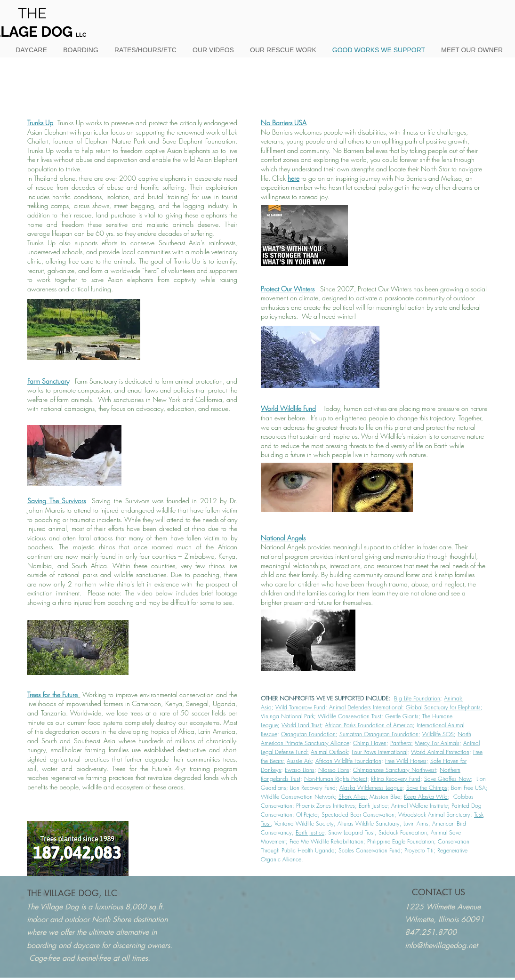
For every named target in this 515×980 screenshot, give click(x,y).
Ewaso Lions (300, 770)
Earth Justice (310, 832)
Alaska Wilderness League (371, 788)
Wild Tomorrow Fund (300, 707)
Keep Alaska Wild (426, 797)
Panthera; (402, 743)
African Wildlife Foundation (348, 761)
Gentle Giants (402, 716)
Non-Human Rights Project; (337, 779)
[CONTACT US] (439, 892)
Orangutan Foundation (308, 734)
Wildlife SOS (438, 734)
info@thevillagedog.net (441, 945)
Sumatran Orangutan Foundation (379, 734)
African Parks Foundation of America (369, 725)
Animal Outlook (329, 752)
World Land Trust (301, 725)
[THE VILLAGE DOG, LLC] (72, 893)
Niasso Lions (334, 770)
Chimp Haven (370, 743)
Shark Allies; (353, 797)
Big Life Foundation (417, 698)
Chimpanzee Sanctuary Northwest (394, 770)
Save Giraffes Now (447, 779)
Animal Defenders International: (366, 707)
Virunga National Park (287, 716)
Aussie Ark (299, 761)
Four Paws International (379, 752)
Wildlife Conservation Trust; (350, 716)
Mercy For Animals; (438, 743)
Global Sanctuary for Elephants (443, 707)
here (294, 178)
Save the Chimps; (428, 788)
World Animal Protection (440, 752)
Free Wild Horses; (407, 761)
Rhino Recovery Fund (396, 779)
